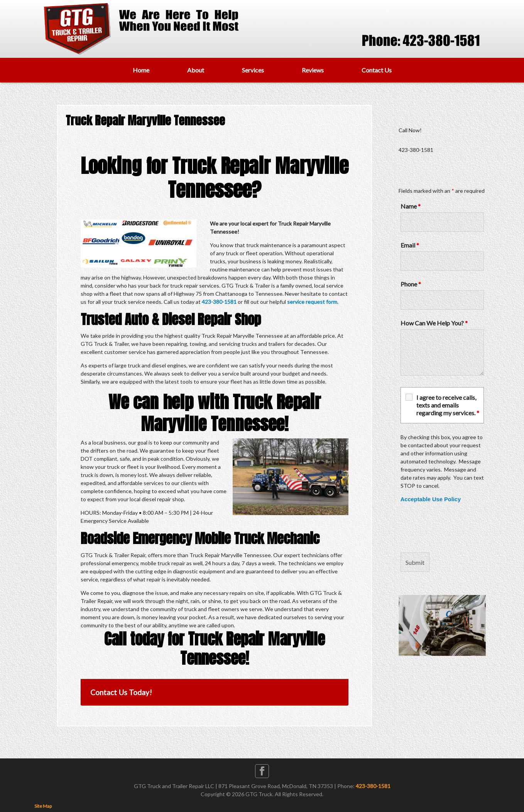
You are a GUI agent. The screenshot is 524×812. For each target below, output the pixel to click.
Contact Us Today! (121, 692)
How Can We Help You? (434, 323)
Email (410, 245)
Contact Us (377, 70)
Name (411, 206)
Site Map (43, 806)
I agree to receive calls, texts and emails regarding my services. (448, 405)
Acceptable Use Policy (431, 499)
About (196, 70)
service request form (312, 302)
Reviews (313, 70)
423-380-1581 (219, 302)
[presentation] (459, 528)
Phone (411, 284)
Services (253, 70)
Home (141, 70)
